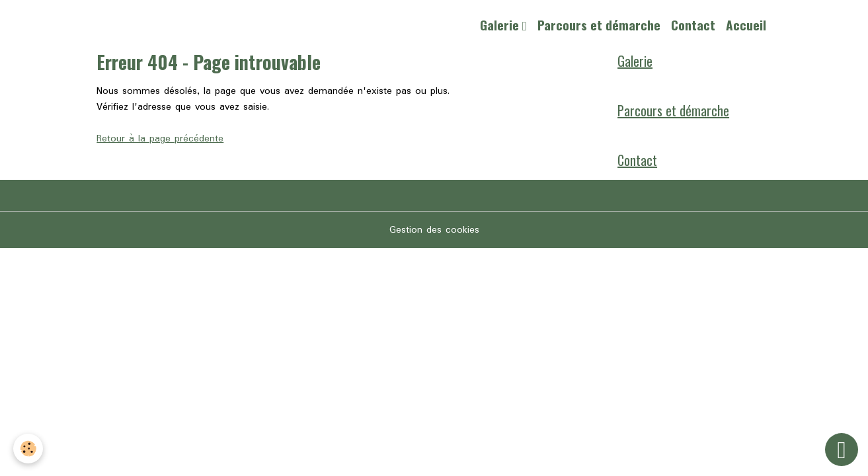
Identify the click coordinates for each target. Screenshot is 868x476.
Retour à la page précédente (160, 139)
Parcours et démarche (599, 25)
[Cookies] (28, 449)
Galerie (501, 25)
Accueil (746, 25)
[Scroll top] (842, 450)
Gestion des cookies (434, 230)
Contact (693, 25)
